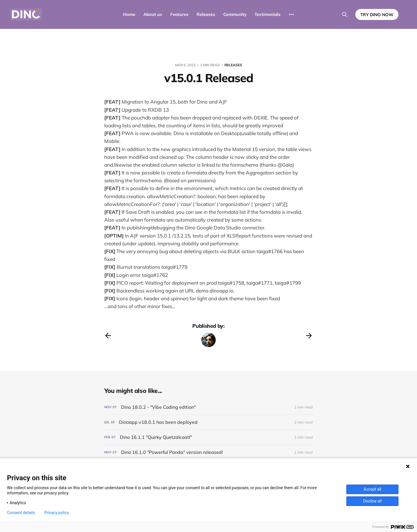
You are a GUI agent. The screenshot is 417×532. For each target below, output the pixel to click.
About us (153, 14)
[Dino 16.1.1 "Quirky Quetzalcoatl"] (209, 437)
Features (179, 14)
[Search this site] (345, 14)
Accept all (372, 489)
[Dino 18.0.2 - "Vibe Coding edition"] (209, 407)
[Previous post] (108, 336)
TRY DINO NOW (377, 15)
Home (129, 14)
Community (235, 14)
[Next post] (309, 336)
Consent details (21, 513)
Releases (206, 14)
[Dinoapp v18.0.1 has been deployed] (209, 422)
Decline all (372, 501)
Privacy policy (57, 513)
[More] (291, 14)
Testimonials (268, 14)
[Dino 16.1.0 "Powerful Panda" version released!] (209, 452)
